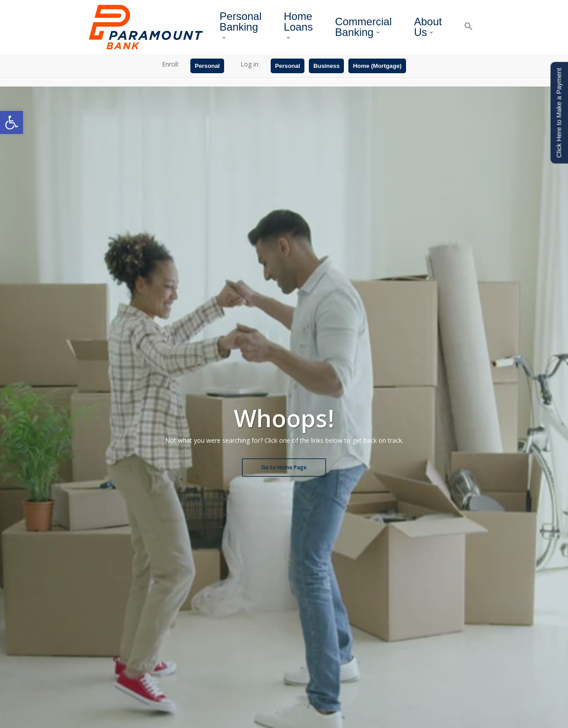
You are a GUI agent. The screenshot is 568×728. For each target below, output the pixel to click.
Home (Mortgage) (377, 81)
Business (326, 81)
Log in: (250, 79)
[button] (12, 122)
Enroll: (171, 79)
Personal (207, 81)
